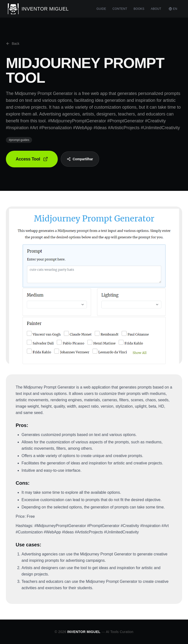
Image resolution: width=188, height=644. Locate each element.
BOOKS (139, 9)
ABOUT (156, 9)
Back (13, 44)
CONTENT (120, 9)
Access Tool (32, 159)
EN (173, 9)
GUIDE (101, 9)
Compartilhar (80, 159)
